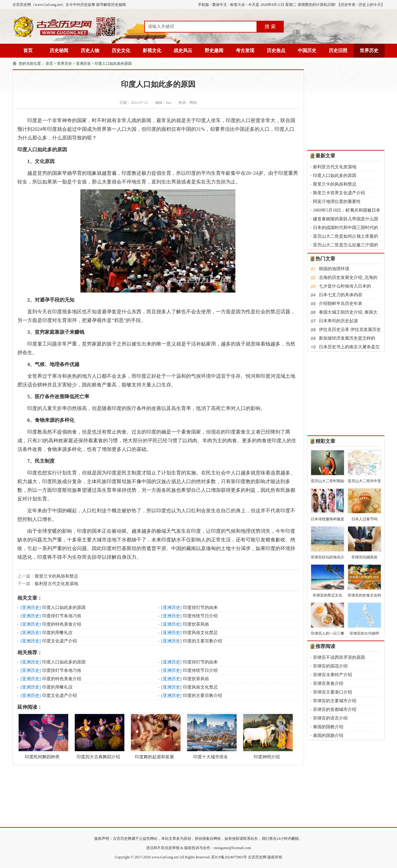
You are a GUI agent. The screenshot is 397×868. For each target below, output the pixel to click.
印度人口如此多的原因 (113, 64)
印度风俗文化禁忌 (200, 633)
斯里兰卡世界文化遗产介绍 (339, 193)
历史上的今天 (370, 5)
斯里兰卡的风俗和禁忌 (56, 576)
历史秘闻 (59, 51)
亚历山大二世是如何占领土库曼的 (346, 236)
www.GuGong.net (165, 857)
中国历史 (307, 51)
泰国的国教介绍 (328, 727)
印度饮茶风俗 (196, 624)
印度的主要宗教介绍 (203, 641)
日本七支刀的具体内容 (341, 295)
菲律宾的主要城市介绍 (335, 701)
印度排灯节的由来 (200, 608)
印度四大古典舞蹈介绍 (98, 736)
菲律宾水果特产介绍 (332, 675)
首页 (28, 51)
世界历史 (369, 51)
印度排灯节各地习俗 (62, 616)
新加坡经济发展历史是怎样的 (347, 338)
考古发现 (245, 51)
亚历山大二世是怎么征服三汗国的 (346, 245)
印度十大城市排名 (211, 736)
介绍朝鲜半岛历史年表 (341, 304)
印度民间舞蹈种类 (42, 736)
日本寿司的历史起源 (338, 321)
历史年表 (348, 5)
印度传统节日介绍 (200, 616)
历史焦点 (276, 51)
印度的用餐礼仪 (57, 633)
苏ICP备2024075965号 (229, 857)
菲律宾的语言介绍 (330, 718)
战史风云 (183, 51)
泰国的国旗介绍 (328, 736)
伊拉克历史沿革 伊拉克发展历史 (350, 330)
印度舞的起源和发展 (154, 736)
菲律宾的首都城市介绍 (335, 709)
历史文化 (121, 51)
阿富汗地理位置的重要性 (337, 202)
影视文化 (152, 51)
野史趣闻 (214, 51)
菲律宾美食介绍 (328, 683)
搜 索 (270, 26)
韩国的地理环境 (334, 269)
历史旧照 (338, 51)
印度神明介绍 (267, 736)
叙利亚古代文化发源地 (56, 584)
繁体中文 (220, 5)
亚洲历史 (83, 64)
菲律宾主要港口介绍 (332, 692)
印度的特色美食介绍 (62, 624)
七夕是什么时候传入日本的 (345, 286)
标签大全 (238, 5)
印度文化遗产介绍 (60, 641)
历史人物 (90, 51)
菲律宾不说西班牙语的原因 (339, 657)
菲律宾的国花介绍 (330, 666)
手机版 (203, 5)
